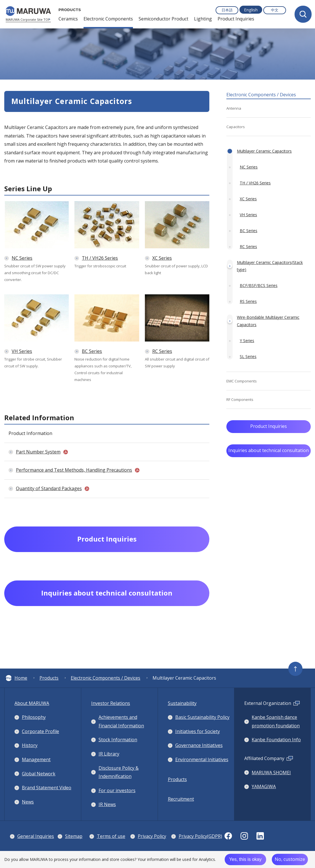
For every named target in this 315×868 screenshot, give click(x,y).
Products (49, 678)
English (251, 10)
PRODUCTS (69, 10)
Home (16, 678)
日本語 (227, 10)
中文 (275, 10)
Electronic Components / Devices (106, 678)
